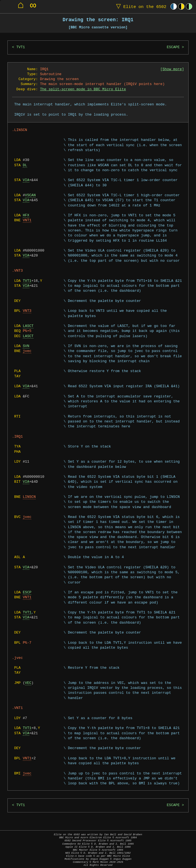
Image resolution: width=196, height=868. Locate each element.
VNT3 (27, 311)
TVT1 (21, 47)
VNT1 (27, 220)
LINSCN (29, 497)
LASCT (28, 326)
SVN (26, 346)
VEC (28, 683)
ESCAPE (173, 47)
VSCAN (30, 195)
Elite (140, 6)
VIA (26, 180)
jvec (27, 351)
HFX (26, 215)
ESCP (27, 593)
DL (25, 165)
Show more (172, 69)
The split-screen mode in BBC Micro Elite (83, 89)
